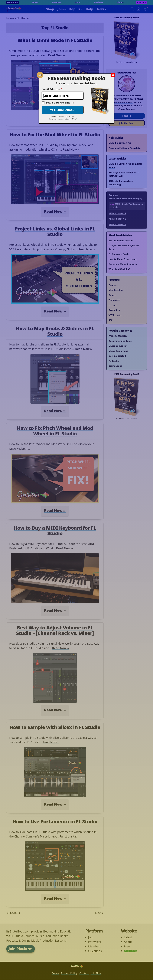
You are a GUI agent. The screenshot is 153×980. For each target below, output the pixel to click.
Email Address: (52, 89)
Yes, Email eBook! (63, 110)
